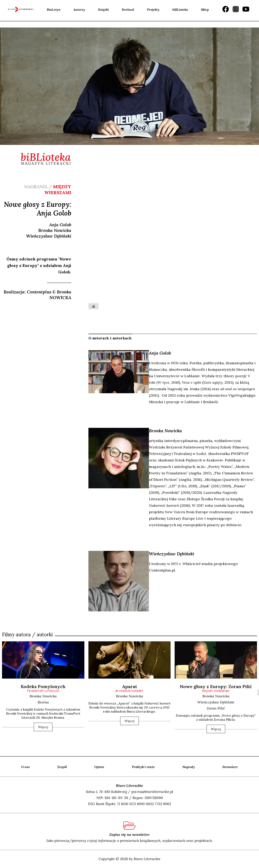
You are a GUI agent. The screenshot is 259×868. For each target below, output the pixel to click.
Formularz (230, 767)
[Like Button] (93, 306)
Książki (103, 10)
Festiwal (128, 10)
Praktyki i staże (143, 767)
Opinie (99, 767)
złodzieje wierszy (129, 691)
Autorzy (79, 10)
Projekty (153, 10)
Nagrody (189, 767)
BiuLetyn (54, 10)
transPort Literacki (43, 691)
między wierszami (216, 691)
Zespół (62, 767)
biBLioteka (180, 10)
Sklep (205, 10)
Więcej (43, 727)
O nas (25, 767)
